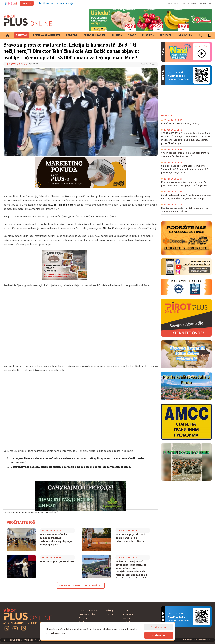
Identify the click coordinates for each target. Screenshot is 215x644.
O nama (168, 3)
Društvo (21, 35)
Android (202, 75)
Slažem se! (159, 635)
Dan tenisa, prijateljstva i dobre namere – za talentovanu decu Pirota (130, 538)
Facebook (5, 3)
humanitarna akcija (30, 512)
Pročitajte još (21, 522)
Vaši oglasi (186, 35)
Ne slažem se (159, 627)
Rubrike (147, 35)
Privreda (72, 35)
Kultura (117, 35)
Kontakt (193, 3)
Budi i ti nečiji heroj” (49, 512)
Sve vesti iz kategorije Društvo (81, 585)
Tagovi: (7, 512)
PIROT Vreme (186, 100)
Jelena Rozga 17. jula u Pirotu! (57, 562)
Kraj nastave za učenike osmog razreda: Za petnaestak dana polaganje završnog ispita (56, 540)
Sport (132, 35)
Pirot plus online (28, 20)
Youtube (15, 3)
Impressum (180, 3)
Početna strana (8, 35)
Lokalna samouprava (47, 35)
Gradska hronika (94, 35)
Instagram (10, 3)
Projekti (165, 35)
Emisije (109, 614)
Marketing (206, 3)
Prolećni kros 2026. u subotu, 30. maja (54, 3)
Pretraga (201, 35)
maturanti (15, 512)
